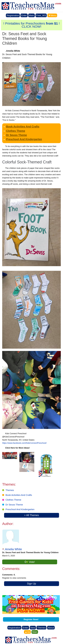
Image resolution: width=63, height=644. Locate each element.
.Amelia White (13, 549)
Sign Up (31, 584)
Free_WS (41, 15)
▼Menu (52, 15)
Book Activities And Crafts (23, 127)
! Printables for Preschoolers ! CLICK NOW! (31, 25)
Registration (13, 15)
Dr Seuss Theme (16, 135)
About (51, 628)
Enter (24, 15)
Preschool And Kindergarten (24, 139)
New (33, 628)
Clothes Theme (16, 131)
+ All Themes (31, 515)
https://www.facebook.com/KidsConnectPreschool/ (24, 443)
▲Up (27, 632)
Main (31, 15)
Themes (10, 490)
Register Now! (31, 619)
